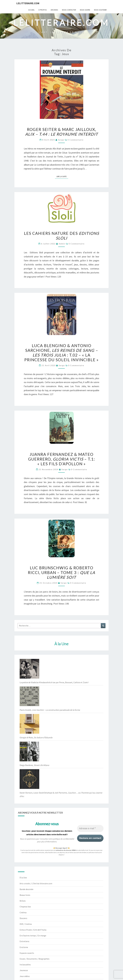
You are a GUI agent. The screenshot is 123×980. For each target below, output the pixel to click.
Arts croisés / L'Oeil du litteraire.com (36, 883)
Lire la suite (62, 176)
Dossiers (23, 918)
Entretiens (24, 941)
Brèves (23, 901)
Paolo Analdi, (50, 710)
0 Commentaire (76, 140)
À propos (43, 10)
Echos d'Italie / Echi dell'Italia (33, 930)
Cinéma (23, 912)
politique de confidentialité (64, 839)
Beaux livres (25, 895)
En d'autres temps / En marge (33, 936)
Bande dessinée (26, 889)
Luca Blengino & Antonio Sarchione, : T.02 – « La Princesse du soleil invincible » (61, 353)
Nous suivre (85, 10)
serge (61, 140)
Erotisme (24, 947)
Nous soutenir (100, 10)
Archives (54, 10)
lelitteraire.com (28, 3)
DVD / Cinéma (26, 924)
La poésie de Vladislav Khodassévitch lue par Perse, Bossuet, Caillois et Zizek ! (54, 682)
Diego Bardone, (34, 765)
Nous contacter (69, 10)
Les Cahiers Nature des (62, 236)
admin (62, 244)
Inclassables (25, 965)
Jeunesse (24, 970)
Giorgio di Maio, (36, 737)
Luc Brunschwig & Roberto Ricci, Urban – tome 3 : (61, 572)
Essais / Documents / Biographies (35, 959)
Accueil (31, 10)
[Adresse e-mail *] (90, 828)
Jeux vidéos (25, 976)
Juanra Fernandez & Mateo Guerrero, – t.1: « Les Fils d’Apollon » (62, 459)
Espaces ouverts (27, 953)
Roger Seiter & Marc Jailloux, (62, 132)
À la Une (23, 878)
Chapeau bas (25, 907)
